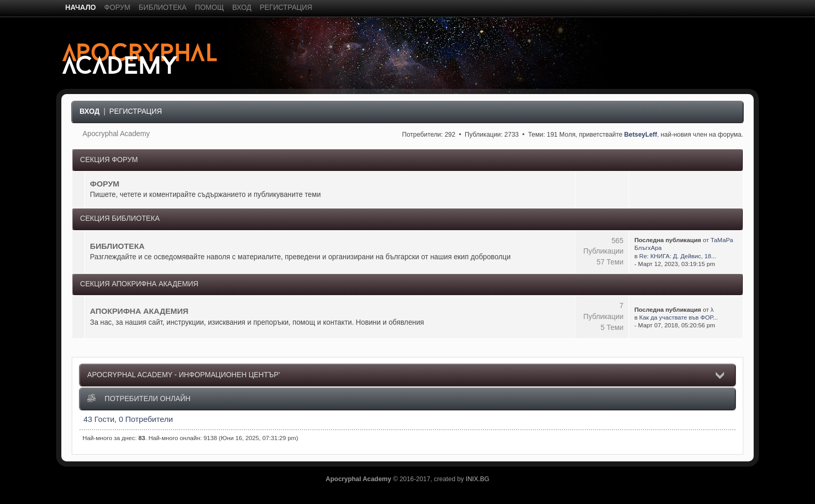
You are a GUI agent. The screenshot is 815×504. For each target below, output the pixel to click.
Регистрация (135, 111)
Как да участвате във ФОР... (679, 317)
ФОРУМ (105, 184)
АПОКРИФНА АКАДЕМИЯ (139, 311)
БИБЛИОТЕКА (117, 246)
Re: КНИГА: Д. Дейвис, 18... (678, 256)
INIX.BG (477, 479)
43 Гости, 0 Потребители (128, 419)
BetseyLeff (641, 135)
